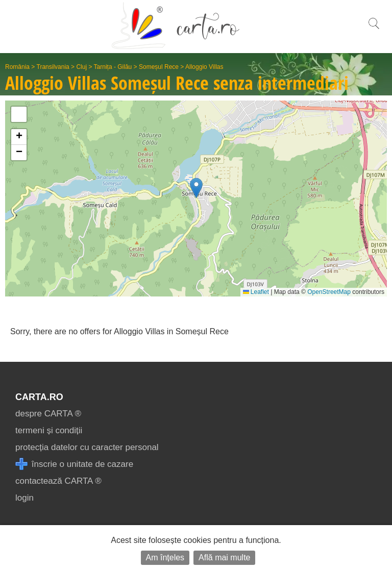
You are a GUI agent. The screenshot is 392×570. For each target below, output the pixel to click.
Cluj (81, 67)
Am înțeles (165, 557)
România (17, 67)
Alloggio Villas (204, 67)
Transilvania (53, 67)
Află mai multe (224, 557)
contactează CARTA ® (58, 481)
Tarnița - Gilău (113, 67)
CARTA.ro (39, 397)
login (24, 498)
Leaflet (256, 292)
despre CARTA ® (48, 414)
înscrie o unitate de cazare (74, 464)
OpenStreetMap (329, 292)
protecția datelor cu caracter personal (87, 447)
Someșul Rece (159, 67)
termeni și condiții (49, 430)
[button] (196, 188)
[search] (374, 29)
